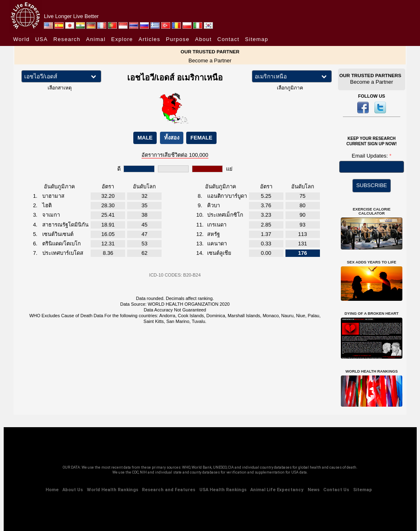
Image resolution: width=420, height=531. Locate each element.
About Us (73, 490)
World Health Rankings (113, 490)
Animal (96, 39)
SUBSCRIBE (371, 185)
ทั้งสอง (172, 138)
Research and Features (169, 490)
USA (42, 39)
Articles (150, 39)
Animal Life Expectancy (277, 490)
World (21, 39)
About (203, 39)
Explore (122, 39)
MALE (145, 138)
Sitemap (257, 39)
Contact (228, 39)
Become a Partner (210, 61)
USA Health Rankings (223, 490)
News (314, 490)
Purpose (178, 39)
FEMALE (201, 138)
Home (52, 490)
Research (67, 39)
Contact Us (336, 490)
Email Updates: (371, 156)
